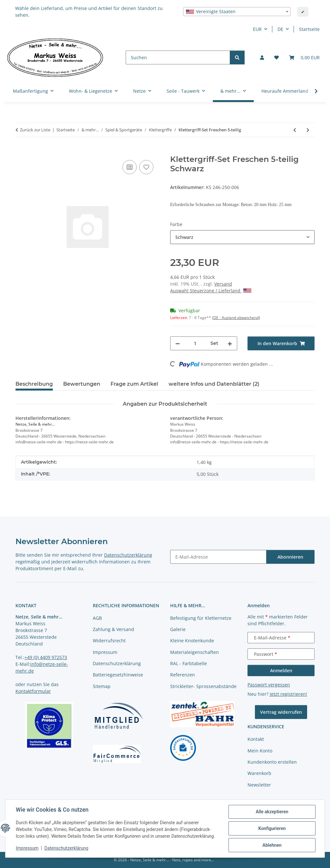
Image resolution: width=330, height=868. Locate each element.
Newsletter (259, 785)
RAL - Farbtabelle (189, 663)
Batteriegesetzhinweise (118, 675)
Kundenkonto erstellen (272, 762)
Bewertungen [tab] (82, 384)
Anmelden (281, 670)
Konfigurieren (272, 828)
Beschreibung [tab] (34, 384)
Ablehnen (272, 845)
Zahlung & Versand (113, 629)
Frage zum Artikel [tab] (134, 384)
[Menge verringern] (178, 343)
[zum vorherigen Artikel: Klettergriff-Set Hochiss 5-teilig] (295, 130)
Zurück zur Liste (35, 130)
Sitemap (102, 686)
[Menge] (195, 343)
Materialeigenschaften (194, 652)
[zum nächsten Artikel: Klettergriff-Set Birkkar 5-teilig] (308, 130)
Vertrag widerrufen (281, 712)
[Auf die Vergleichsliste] (130, 167)
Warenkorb (259, 773)
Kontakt (256, 739)
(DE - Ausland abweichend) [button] (236, 318)
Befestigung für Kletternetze (201, 618)
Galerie (178, 629)
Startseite (309, 29)
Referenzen (183, 675)
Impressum (27, 848)
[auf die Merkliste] (146, 167)
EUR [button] (257, 29)
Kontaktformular (33, 691)
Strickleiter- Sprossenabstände (203, 686)
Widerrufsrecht (109, 641)
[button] (262, 57)
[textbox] (237, 12)
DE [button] (280, 29)
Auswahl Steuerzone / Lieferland (211, 291)
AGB (97, 618)
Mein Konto (260, 751)
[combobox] (237, 12)
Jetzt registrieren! (288, 694)
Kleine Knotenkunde (192, 641)
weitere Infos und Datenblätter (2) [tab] (214, 384)
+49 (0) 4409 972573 (46, 657)
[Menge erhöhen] (230, 343)
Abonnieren (290, 557)
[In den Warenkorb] (21, 151)
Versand (223, 284)
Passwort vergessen (269, 685)
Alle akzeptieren (272, 812)
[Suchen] (178, 57)
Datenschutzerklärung (66, 848)
